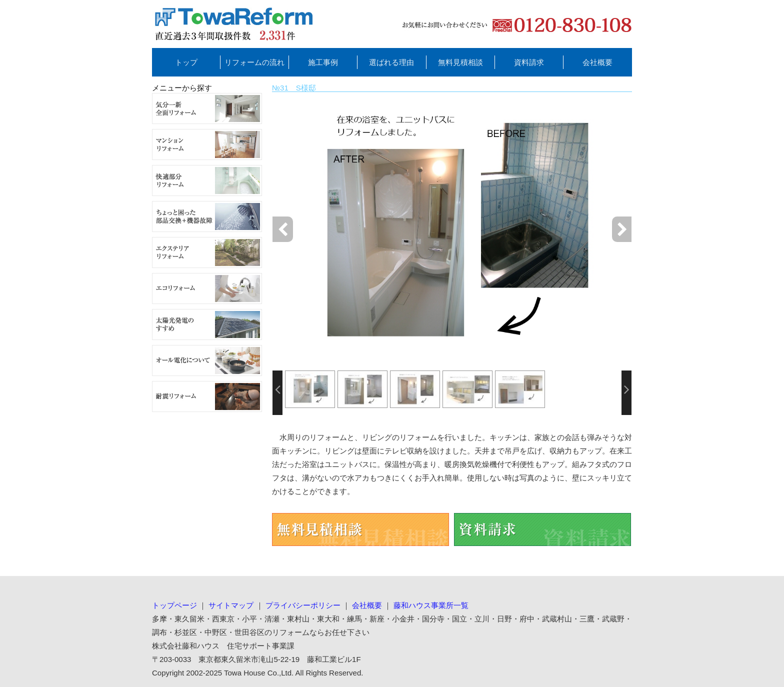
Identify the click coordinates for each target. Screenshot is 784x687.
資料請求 (529, 62)
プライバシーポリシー (303, 605)
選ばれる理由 (391, 62)
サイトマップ (231, 605)
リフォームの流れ (254, 62)
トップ (186, 62)
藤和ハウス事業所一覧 (431, 605)
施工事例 (323, 62)
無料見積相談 (460, 62)
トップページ (174, 605)
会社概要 (597, 62)
